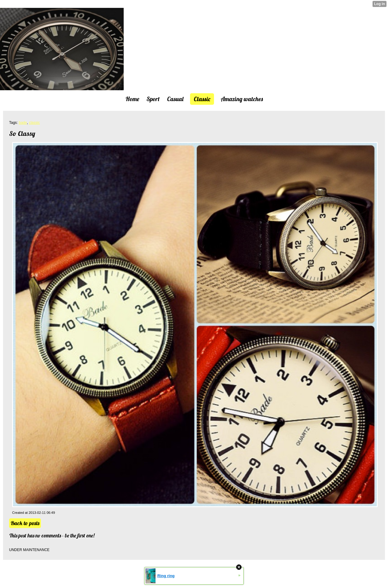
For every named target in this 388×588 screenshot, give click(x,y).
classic (34, 123)
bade (23, 123)
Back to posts (25, 523)
